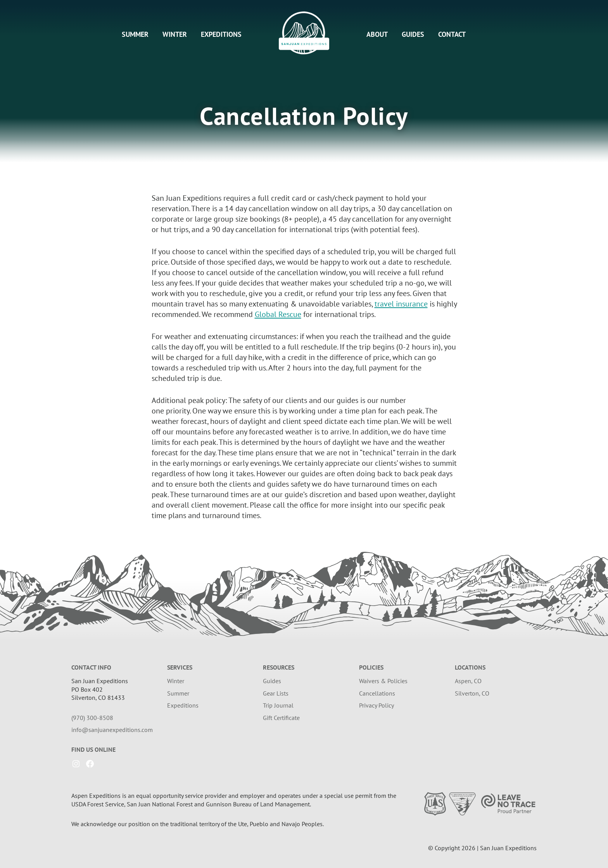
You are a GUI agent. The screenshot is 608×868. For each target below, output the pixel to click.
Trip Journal (278, 705)
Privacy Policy (377, 705)
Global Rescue (278, 314)
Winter (175, 34)
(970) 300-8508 (92, 718)
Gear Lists (276, 693)
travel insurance (401, 304)
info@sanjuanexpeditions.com (112, 730)
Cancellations (377, 693)
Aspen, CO (468, 681)
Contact (452, 34)
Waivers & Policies (383, 681)
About (377, 34)
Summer (135, 34)
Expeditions (221, 34)
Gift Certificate (281, 718)
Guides (413, 34)
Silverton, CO (472, 693)
